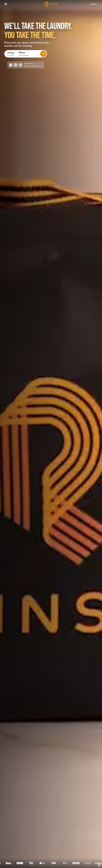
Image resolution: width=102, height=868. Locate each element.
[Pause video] (99, 865)
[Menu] (6, 4)
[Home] (51, 4)
